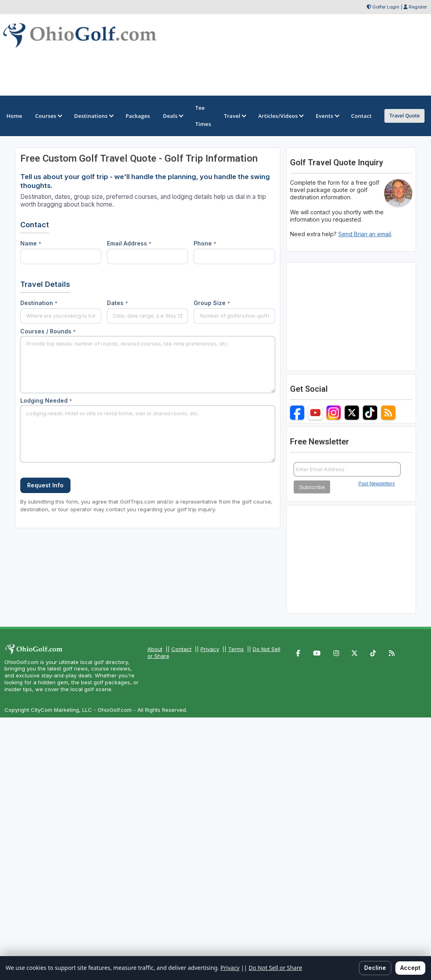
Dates (117, 303)
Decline (375, 968)
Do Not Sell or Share (275, 968)
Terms (236, 649)
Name (31, 243)
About (155, 649)
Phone (205, 243)
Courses (48, 116)
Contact (181, 649)
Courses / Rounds (48, 331)
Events (327, 116)
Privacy (210, 649)
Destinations (93, 116)
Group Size (212, 303)
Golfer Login (386, 7)
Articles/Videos (280, 116)
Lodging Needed (46, 400)
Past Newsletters (377, 484)
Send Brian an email (365, 234)
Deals (173, 116)
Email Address (129, 243)
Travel (235, 116)
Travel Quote (404, 116)
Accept (410, 968)
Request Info (45, 485)
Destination (39, 303)
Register (418, 7)
